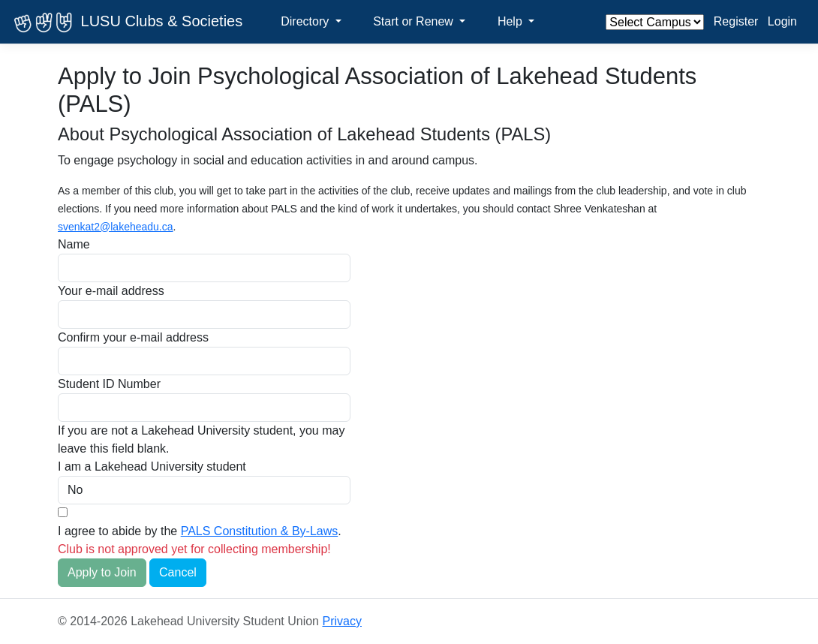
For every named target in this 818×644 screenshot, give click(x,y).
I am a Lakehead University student (152, 466)
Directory (306, 21)
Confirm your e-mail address (133, 337)
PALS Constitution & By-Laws (260, 531)
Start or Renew (415, 21)
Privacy (341, 621)
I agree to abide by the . (200, 531)
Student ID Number (109, 384)
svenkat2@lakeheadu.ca (116, 227)
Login (782, 21)
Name (74, 244)
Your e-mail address (111, 291)
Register (736, 21)
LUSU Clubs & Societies (126, 23)
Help (511, 21)
